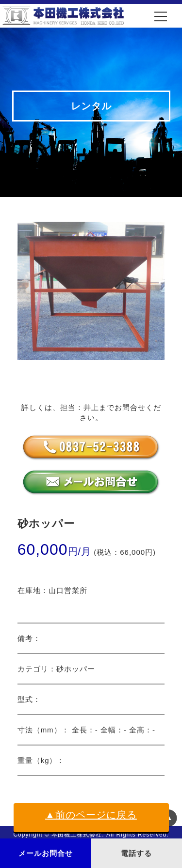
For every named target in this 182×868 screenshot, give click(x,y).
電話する (136, 853)
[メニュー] (161, 16)
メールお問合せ (46, 853)
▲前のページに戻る (91, 815)
